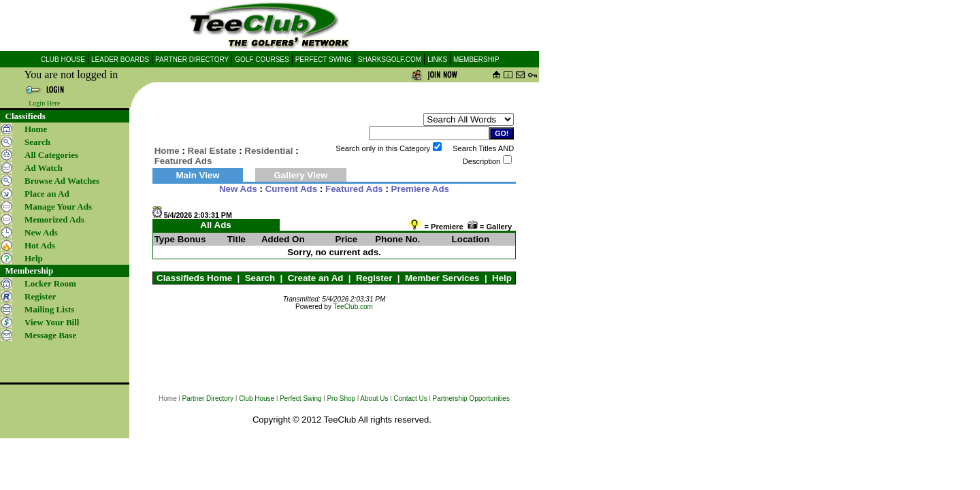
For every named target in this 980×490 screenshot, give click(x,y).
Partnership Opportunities (471, 398)
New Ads (238, 189)
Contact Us (410, 398)
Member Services (442, 278)
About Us (374, 398)
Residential (268, 151)
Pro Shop (341, 398)
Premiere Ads (420, 189)
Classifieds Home (194, 278)
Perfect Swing (301, 398)
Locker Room (50, 283)
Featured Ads (354, 189)
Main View (197, 175)
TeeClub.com (353, 307)
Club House (257, 398)
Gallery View (300, 175)
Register (374, 278)
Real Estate (212, 151)
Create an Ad (316, 278)
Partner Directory (208, 398)
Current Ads (292, 189)
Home (36, 129)
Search (260, 278)
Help (502, 278)
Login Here (44, 103)
